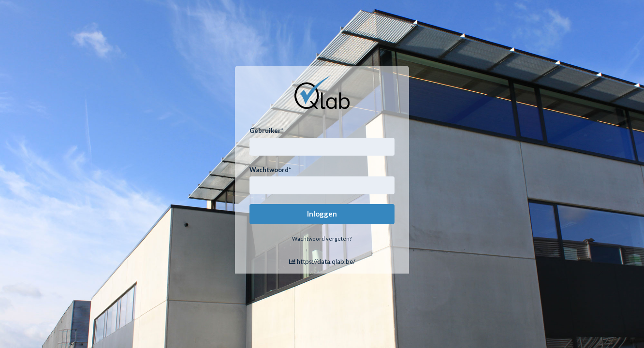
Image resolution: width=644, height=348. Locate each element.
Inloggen (322, 214)
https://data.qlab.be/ (322, 261)
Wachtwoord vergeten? (322, 239)
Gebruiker (266, 130)
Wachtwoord (270, 170)
